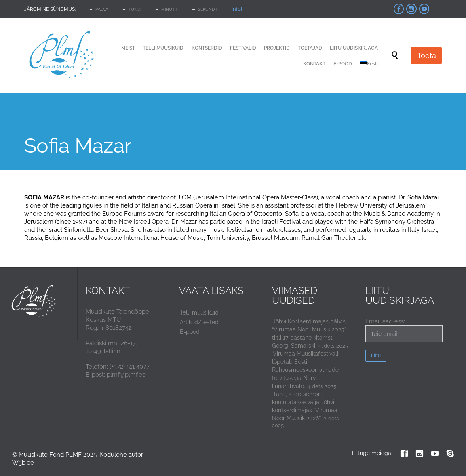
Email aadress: (404, 330)
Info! (237, 9)
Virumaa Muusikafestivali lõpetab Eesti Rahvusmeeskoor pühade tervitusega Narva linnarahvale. (305, 370)
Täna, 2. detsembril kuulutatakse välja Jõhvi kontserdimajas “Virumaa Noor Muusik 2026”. (305, 406)
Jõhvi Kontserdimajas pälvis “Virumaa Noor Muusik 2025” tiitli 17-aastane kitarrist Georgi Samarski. (309, 333)
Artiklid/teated (199, 322)
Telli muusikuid (199, 312)
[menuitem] (369, 64)
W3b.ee (23, 463)
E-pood (190, 332)
